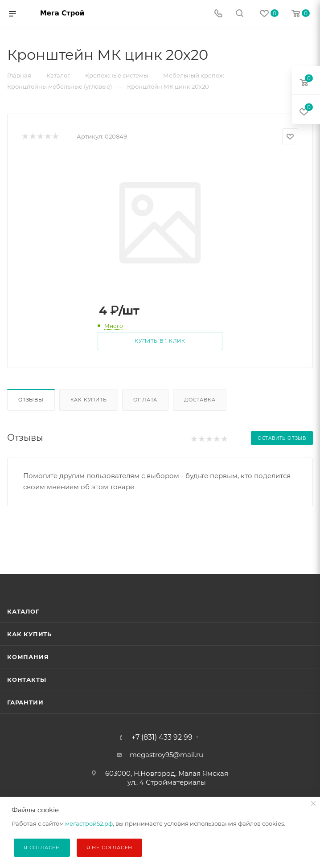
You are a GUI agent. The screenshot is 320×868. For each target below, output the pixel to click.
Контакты (27, 680)
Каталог (23, 611)
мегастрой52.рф (89, 823)
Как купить (89, 400)
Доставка (200, 400)
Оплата (145, 400)
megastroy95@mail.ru (166, 755)
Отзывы (31, 400)
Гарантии (25, 702)
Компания (28, 657)
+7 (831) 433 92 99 (162, 737)
